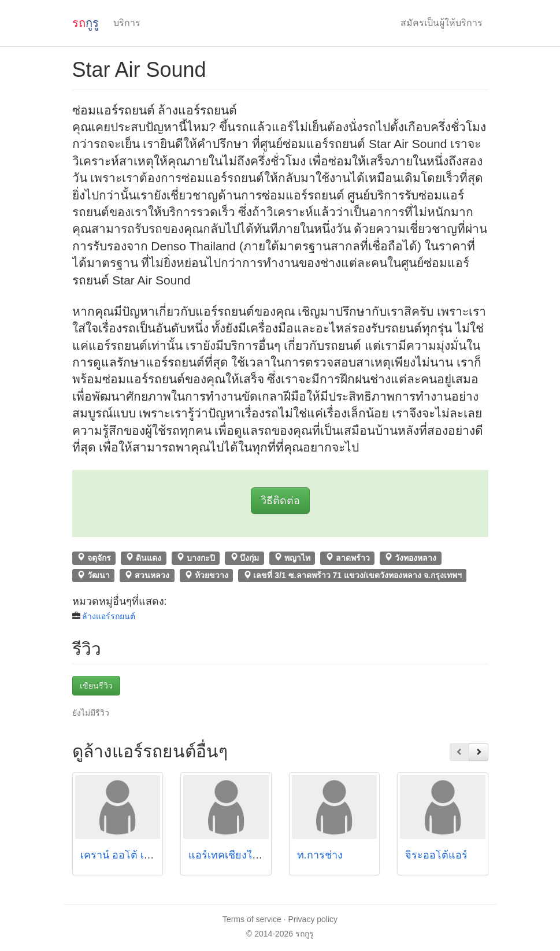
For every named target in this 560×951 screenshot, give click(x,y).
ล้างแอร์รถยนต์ (109, 616)
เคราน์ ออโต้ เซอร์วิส (128, 855)
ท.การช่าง (320, 855)
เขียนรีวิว (96, 686)
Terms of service (252, 919)
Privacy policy (313, 919)
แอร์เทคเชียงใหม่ (227, 855)
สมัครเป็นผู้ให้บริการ (442, 23)
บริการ (127, 23)
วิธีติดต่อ (280, 501)
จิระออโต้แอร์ (436, 855)
